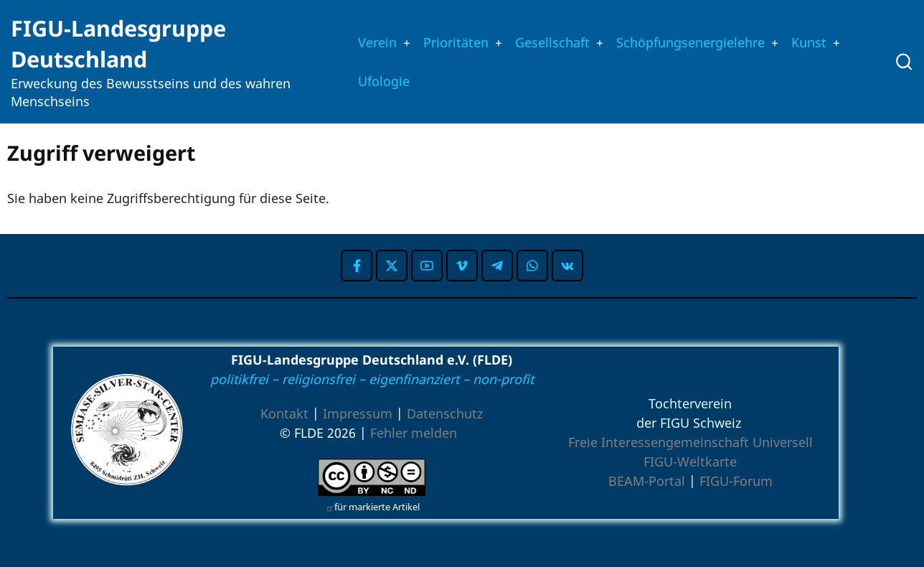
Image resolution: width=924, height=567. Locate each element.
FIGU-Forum (736, 481)
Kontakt (284, 413)
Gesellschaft (552, 41)
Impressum (358, 413)
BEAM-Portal (647, 481)
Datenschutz (445, 413)
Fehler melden (414, 433)
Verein (366, 41)
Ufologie (373, 82)
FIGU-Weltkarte (690, 461)
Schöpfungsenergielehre (702, 41)
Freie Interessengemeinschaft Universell (690, 442)
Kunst (830, 41)
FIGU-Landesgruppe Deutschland (118, 43)
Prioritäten (449, 41)
